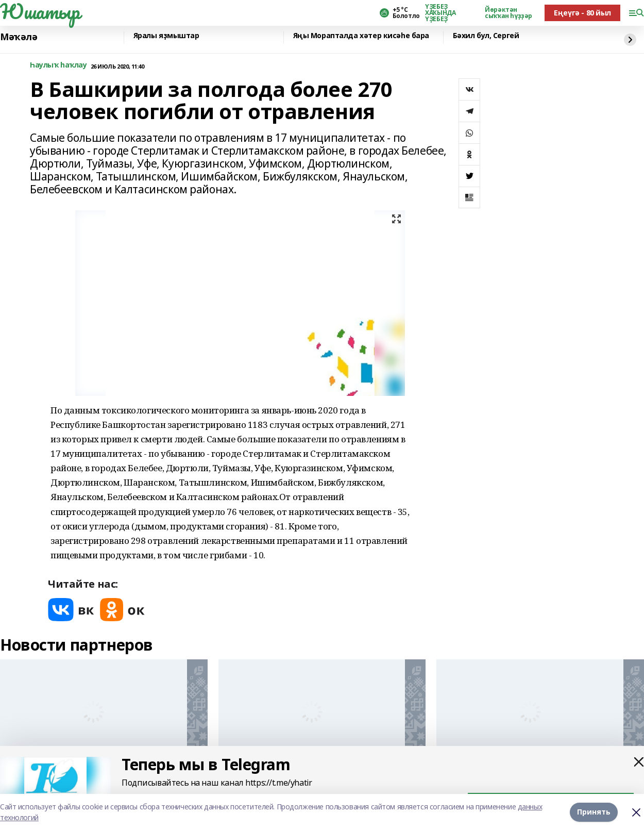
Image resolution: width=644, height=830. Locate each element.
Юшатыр (40, 11)
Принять (594, 812)
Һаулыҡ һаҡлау (58, 65)
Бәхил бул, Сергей (486, 36)
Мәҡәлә (19, 37)
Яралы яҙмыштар (166, 36)
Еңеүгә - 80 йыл (582, 13)
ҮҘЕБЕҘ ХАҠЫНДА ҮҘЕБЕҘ (440, 13)
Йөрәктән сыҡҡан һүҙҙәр (509, 13)
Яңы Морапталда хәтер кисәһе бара (361, 36)
